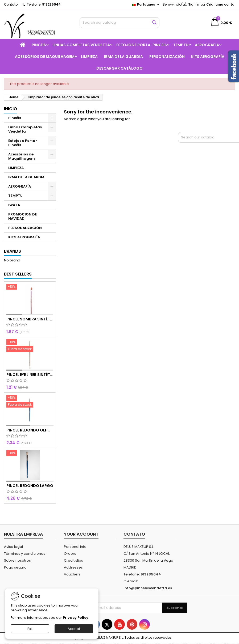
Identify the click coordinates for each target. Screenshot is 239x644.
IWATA (14, 205)
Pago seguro (15, 567)
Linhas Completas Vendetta (81, 45)
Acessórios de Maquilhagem (45, 57)
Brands (13, 251)
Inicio (11, 109)
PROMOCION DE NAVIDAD (22, 216)
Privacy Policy (76, 618)
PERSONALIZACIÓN (167, 57)
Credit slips (73, 560)
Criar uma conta (220, 4)
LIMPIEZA (89, 57)
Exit (30, 629)
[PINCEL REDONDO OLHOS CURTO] (30, 402)
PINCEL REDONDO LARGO (30, 486)
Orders (70, 554)
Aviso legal (13, 547)
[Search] (119, 23)
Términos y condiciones (25, 554)
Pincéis (39, 45)
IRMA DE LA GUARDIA (123, 57)
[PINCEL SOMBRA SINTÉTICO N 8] (30, 287)
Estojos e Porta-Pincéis (142, 45)
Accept (74, 629)
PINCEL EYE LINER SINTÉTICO (30, 375)
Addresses (73, 567)
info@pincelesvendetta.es (148, 588)
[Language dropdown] (146, 5)
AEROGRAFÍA (207, 45)
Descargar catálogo (119, 68)
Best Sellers (18, 274)
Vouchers (72, 574)
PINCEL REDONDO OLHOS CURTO (30, 430)
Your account (81, 534)
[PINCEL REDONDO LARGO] (30, 454)
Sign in (194, 4)
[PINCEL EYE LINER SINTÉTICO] (30, 346)
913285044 (51, 4)
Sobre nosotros (17, 560)
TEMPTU (181, 45)
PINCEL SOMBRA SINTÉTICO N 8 (30, 319)
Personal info (75, 547)
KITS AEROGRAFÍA (208, 57)
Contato (11, 4)
